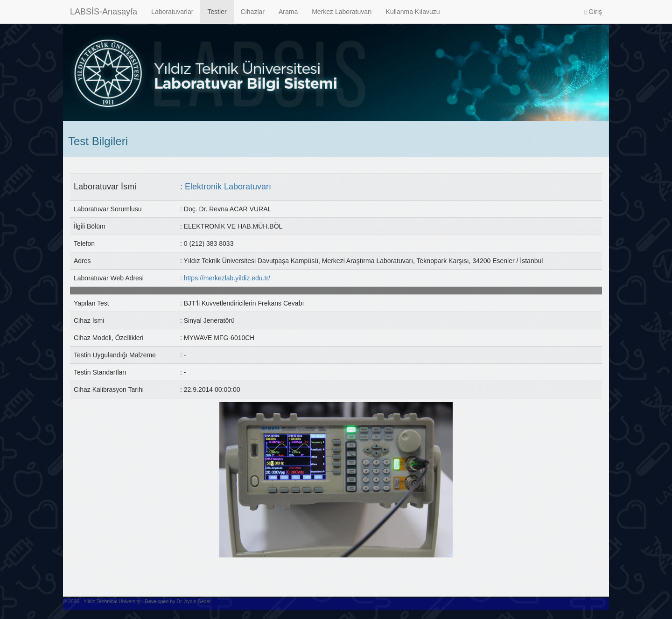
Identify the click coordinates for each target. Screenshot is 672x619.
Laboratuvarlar (172, 12)
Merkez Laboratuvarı (342, 12)
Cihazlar (253, 12)
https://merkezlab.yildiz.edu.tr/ (227, 278)
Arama (288, 12)
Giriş (593, 12)
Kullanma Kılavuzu (413, 12)
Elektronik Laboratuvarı (228, 187)
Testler (217, 12)
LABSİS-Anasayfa (104, 12)
